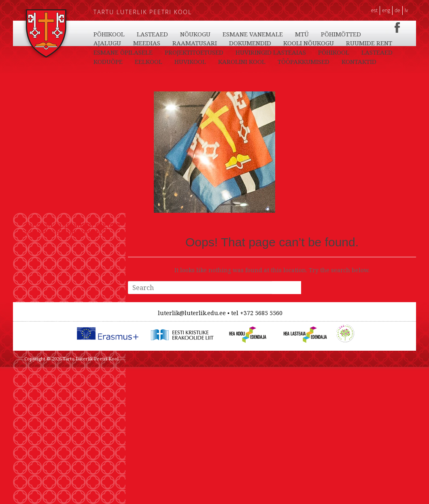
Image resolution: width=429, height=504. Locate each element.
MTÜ (100, 52)
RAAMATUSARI (273, 52)
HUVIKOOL (277, 34)
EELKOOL (235, 34)
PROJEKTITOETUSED (315, 61)
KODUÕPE (195, 34)
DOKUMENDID (328, 52)
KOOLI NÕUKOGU (119, 61)
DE (397, 10)
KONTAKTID (175, 43)
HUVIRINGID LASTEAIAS (129, 71)
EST (374, 10)
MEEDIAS (225, 52)
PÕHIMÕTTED (139, 52)
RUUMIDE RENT (179, 61)
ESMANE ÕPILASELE (244, 61)
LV (406, 10)
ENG (386, 10)
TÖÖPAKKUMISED (119, 43)
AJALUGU (185, 52)
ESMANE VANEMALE (364, 43)
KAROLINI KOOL (328, 34)
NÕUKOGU (306, 43)
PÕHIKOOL (109, 34)
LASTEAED (152, 34)
